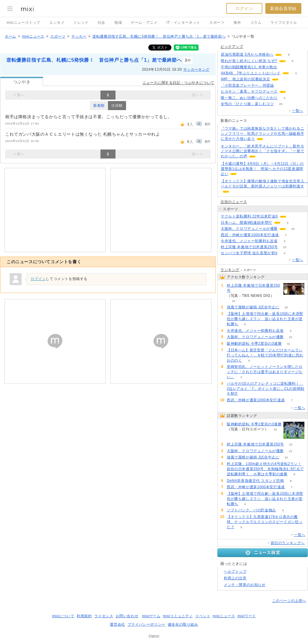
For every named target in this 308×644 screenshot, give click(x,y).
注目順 (117, 106)
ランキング (230, 270)
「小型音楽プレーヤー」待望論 (247, 85)
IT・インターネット (183, 23)
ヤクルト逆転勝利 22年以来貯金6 (249, 216)
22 (293, 229)
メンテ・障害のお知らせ (245, 585)
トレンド (81, 23)
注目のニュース (234, 202)
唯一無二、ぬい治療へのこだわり (249, 98)
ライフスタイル (284, 23)
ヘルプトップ (235, 572)
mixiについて (63, 616)
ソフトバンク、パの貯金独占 (251, 510)
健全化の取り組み (183, 624)
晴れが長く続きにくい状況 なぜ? (249, 61)
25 (281, 104)
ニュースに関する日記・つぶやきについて (179, 83)
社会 (102, 23)
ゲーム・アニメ (144, 23)
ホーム (11, 36)
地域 (118, 23)
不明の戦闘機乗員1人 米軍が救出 (249, 67)
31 (289, 344)
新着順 (99, 106)
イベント (203, 616)
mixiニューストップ (23, 23)
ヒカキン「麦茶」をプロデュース (249, 91)
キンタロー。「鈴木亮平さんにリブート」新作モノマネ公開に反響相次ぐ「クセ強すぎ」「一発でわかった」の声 (262, 151)
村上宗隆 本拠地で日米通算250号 (249, 247)
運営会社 (117, 624)
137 (281, 86)
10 (286, 307)
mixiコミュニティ (178, 616)
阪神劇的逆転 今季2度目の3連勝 (254, 344)
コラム (256, 23)
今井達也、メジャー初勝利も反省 (249, 241)
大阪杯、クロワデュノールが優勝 (249, 229)
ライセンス (104, 616)
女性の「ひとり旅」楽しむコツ (247, 104)
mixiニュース (33, 36)
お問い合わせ (127, 616)
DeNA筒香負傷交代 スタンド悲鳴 (255, 481)
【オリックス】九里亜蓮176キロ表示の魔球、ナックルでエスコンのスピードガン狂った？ (265, 522)
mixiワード (247, 616)
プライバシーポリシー (146, 624)
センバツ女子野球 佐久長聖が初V (249, 253)
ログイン (244, 8)
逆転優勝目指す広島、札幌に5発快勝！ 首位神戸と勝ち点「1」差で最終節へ (159, 36)
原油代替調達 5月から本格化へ (247, 54)
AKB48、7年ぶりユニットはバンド (251, 73)
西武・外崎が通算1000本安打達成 (250, 235)
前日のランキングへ (288, 543)
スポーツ (217, 23)
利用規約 (84, 616)
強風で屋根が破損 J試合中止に (253, 307)
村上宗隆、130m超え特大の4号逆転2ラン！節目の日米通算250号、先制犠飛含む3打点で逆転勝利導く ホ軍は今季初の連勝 (265, 469)
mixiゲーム (151, 616)
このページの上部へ (289, 601)
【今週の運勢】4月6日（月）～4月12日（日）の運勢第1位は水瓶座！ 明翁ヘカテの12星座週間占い (262, 169)
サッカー (79, 36)
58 (284, 67)
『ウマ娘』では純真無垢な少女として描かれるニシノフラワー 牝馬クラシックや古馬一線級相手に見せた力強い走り (262, 134)
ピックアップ (232, 47)
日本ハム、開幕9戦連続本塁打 (246, 223)
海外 (237, 23)
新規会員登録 (283, 8)
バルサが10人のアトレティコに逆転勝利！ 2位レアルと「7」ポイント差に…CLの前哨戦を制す (266, 389)
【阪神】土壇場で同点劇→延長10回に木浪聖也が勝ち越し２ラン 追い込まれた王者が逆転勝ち (265, 319)
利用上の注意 (235, 578)
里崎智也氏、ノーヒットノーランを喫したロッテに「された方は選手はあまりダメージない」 (265, 372)
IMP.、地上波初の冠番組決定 (245, 79)
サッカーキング (196, 69)
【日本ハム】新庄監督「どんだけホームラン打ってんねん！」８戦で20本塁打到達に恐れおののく (265, 355)
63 (293, 92)
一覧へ (297, 111)
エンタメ (57, 23)
